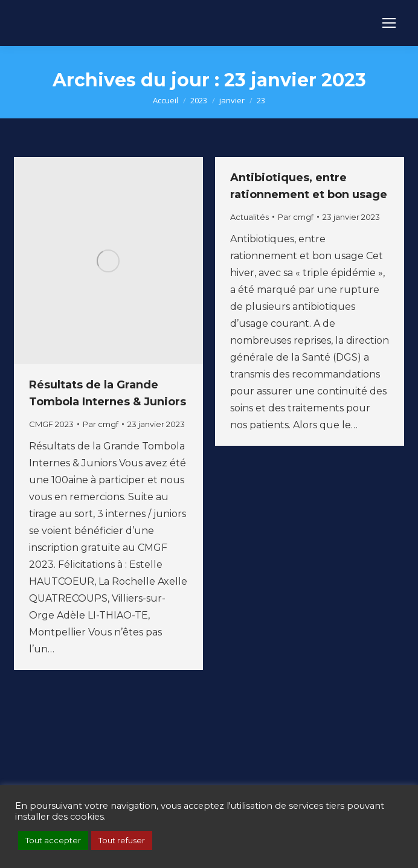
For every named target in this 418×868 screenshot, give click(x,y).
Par (101, 424)
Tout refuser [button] (122, 840)
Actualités (249, 217)
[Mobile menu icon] (389, 23)
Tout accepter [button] (53, 840)
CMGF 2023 (51, 424)
